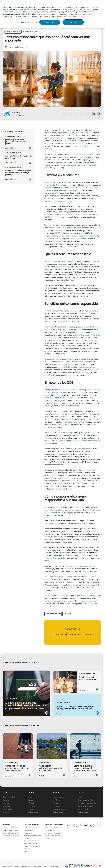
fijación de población (62, 364)
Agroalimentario (58, 797)
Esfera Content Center (11, 830)
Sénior (80, 797)
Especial (31, 800)
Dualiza (49, 838)
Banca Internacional (32, 846)
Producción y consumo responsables (60, 398)
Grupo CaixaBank (52, 828)
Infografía (31, 803)
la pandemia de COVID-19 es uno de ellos (74, 133)
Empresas (28, 830)
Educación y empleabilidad (87, 803)
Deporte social (83, 809)
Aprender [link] (6, 803)
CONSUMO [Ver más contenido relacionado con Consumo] (68, 614)
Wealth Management (32, 843)
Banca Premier (30, 841)
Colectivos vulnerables (86, 800)
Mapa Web (46, 866)
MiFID (27, 849)
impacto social (60, 416)
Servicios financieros (60, 809)
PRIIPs (27, 851)
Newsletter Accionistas (11, 836)
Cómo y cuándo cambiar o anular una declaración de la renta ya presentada (18, 173)
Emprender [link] (7, 806)
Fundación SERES (54, 513)
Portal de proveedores (54, 836)
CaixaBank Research (11, 833)
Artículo (30, 797)
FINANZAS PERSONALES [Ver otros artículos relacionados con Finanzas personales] (14, 32)
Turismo (56, 803)
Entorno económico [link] (10, 797)
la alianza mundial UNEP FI (77, 422)
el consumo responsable (82, 154)
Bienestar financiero (85, 806)
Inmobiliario (57, 800)
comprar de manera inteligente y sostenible (78, 165)
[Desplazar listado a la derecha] (97, 634)
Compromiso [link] (7, 809)
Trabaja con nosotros (53, 833)
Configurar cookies (29, 22)
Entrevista (31, 806)
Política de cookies (71, 16)
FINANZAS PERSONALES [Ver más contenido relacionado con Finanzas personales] (54, 614)
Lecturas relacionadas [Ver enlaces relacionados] (18, 131)
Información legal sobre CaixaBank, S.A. (31, 866)
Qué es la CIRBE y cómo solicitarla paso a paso (18, 157)
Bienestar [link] (6, 800)
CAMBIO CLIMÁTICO (60, 634)
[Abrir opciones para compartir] (94, 114)
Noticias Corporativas (10, 828)
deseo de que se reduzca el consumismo (81, 236)
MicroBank (50, 830)
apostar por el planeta (86, 596)
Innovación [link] (7, 812)
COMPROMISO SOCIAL (91, 634)
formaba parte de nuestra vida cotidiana (61, 190)
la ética (77, 293)
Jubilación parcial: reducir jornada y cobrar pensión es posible (16, 142)
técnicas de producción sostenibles (79, 362)
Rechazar (50, 22)
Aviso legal (17, 866)
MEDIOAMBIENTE (75, 634)
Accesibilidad (53, 866)
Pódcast (30, 809)
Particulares (29, 828)
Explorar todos (33, 812)
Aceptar (74, 22)
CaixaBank (16, 112)
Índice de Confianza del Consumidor (69, 214)
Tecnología (57, 806)
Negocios (28, 833)
